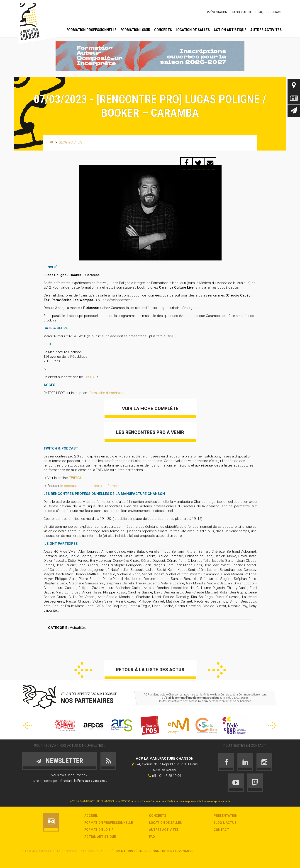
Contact (275, 12)
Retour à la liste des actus (150, 670)
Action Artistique (230, 30)
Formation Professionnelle (91, 30)
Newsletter (294, 111)
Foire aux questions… (92, 781)
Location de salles (193, 30)
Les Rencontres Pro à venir (150, 432)
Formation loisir (135, 30)
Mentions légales (132, 851)
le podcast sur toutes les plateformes (89, 486)
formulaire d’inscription (107, 393)
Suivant (217, 670)
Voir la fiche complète (150, 408)
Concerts (163, 30)
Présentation (217, 12)
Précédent (83, 670)
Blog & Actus (243, 12)
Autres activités (266, 30)
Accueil (91, 816)
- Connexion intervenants (171, 851)
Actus (294, 98)
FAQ (261, 12)
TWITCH (90, 377)
